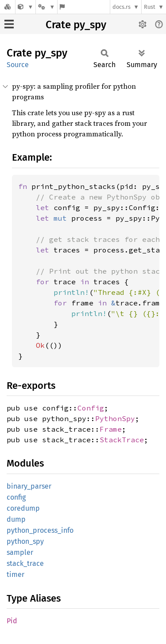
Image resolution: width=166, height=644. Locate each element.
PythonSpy (115, 418)
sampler (20, 552)
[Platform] (46, 7)
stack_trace (25, 563)
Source (18, 65)
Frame (111, 429)
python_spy (25, 541)
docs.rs (122, 7)
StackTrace (122, 440)
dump (16, 519)
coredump (23, 508)
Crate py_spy (76, 25)
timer (15, 574)
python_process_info (40, 530)
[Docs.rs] (8, 7)
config (16, 497)
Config (91, 408)
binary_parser (29, 486)
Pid (12, 621)
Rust (150, 7)
